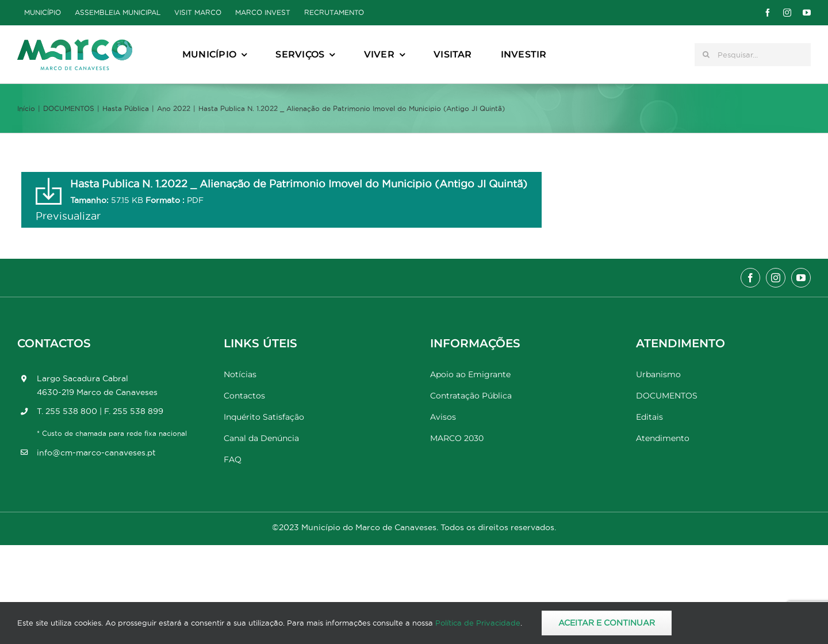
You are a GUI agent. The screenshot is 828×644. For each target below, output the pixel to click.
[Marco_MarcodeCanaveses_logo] (75, 44)
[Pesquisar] (706, 55)
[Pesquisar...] (753, 55)
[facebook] (768, 13)
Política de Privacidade (478, 623)
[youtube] (807, 13)
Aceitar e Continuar (607, 623)
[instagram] (787, 13)
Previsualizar (68, 216)
